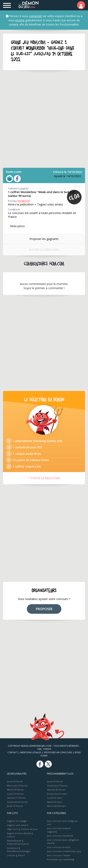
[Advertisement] (44, 119)
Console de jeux (29, 829)
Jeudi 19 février (15, 806)
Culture (11, 836)
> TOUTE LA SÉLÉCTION (44, 478)
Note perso (18, 226)
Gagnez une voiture (18, 825)
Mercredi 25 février (17, 786)
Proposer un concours (58, 752)
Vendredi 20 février (17, 802)
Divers (21, 855)
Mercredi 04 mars (56, 806)
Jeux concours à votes (59, 847)
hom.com (14, 172)
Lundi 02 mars (54, 798)
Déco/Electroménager (19, 851)
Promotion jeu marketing (61, 859)
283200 (77, 186)
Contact (13, 752)
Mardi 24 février (16, 790)
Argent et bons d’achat (19, 833)
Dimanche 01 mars (57, 794)
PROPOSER (44, 609)
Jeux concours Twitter (59, 855)
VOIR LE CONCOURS (44, 250)
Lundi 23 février (15, 794)
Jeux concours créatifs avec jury (64, 851)
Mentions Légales (31, 752)
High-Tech (12, 829)
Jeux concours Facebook (60, 836)
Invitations (12, 848)
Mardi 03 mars (55, 802)
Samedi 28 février (56, 790)
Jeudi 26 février (15, 781)
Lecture (11, 855)
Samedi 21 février (16, 798)
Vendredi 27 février (57, 786)
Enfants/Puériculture (18, 844)
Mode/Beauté (14, 841)
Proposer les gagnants (44, 239)
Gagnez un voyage (17, 821)
